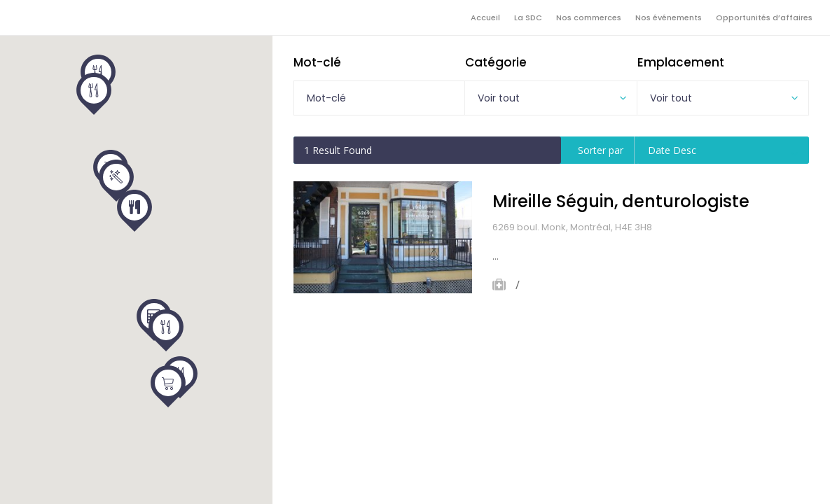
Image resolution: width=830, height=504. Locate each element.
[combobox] (551, 98)
